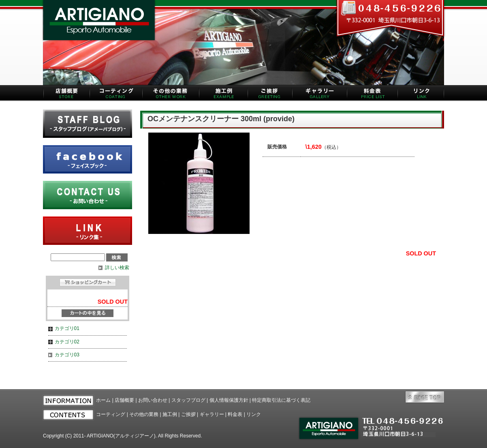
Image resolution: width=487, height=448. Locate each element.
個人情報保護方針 (229, 400)
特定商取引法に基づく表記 (281, 400)
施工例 (170, 414)
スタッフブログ (188, 400)
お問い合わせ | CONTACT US (88, 195)
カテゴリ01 (67, 328)
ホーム (103, 400)
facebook (88, 159)
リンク (254, 414)
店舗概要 (124, 400)
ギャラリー (212, 414)
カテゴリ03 (67, 355)
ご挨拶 (188, 414)
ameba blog (88, 124)
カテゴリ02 (67, 342)
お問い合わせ (153, 400)
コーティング (111, 414)
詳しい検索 (117, 268)
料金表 (235, 414)
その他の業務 (144, 414)
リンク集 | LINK (88, 231)
